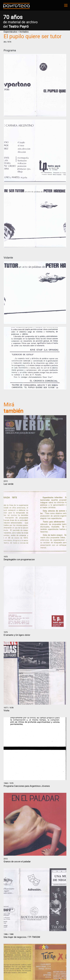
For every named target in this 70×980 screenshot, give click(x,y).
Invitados (24, 32)
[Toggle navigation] (66, 5)
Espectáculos (10, 32)
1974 (9, 42)
